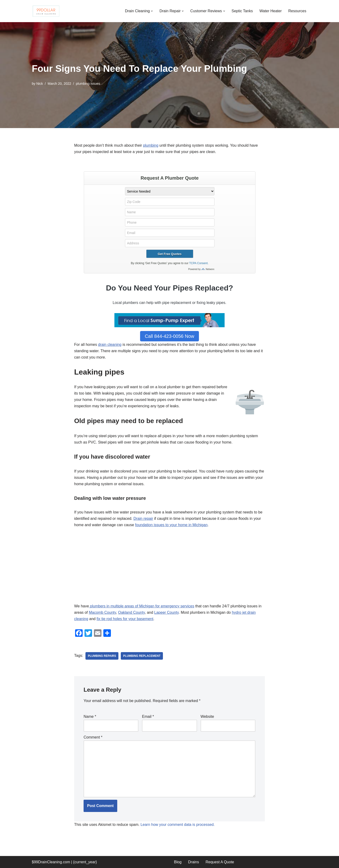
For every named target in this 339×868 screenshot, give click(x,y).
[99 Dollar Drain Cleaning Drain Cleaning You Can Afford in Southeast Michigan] (46, 11)
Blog (178, 862)
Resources (297, 11)
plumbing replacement (142, 656)
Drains (194, 862)
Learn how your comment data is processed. (178, 825)
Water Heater (271, 11)
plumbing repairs (102, 656)
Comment (93, 737)
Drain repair (143, 519)
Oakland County (131, 612)
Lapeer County (166, 612)
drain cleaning (110, 345)
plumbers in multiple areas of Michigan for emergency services (142, 606)
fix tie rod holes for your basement (125, 619)
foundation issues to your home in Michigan (171, 525)
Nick (40, 84)
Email (148, 717)
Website (207, 717)
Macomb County (102, 612)
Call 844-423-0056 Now (169, 336)
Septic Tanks (242, 11)
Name (90, 717)
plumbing (151, 145)
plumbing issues (88, 84)
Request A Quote (220, 862)
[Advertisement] (169, 568)
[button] (152, 11)
